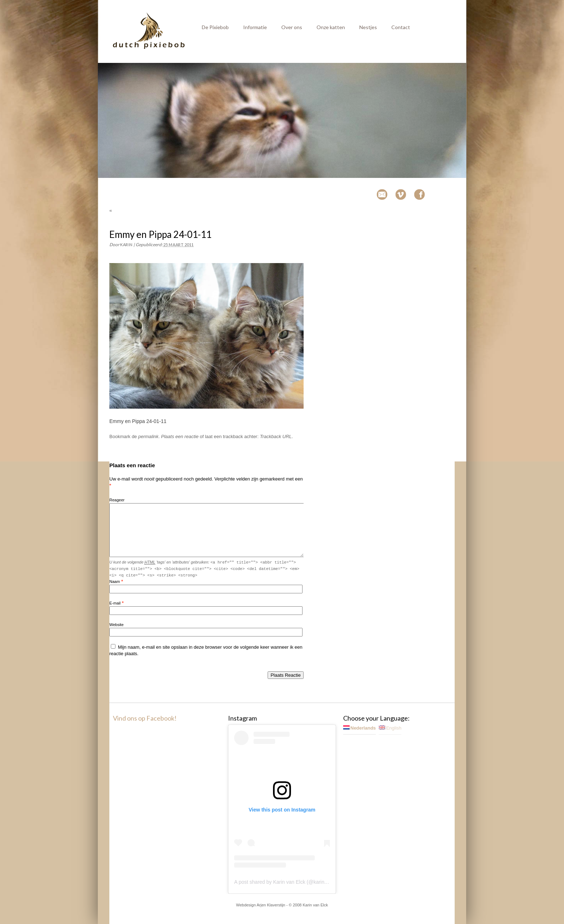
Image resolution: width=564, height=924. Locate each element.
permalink (148, 436)
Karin (126, 245)
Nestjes (368, 27)
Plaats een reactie (180, 436)
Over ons (292, 27)
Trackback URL (276, 436)
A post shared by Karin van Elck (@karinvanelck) (289, 882)
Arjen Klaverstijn (271, 905)
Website (117, 625)
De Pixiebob (215, 27)
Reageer (117, 500)
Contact (401, 27)
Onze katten (331, 27)
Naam (115, 581)
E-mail (115, 603)
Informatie (255, 27)
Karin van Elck (315, 905)
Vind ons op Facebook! (145, 718)
